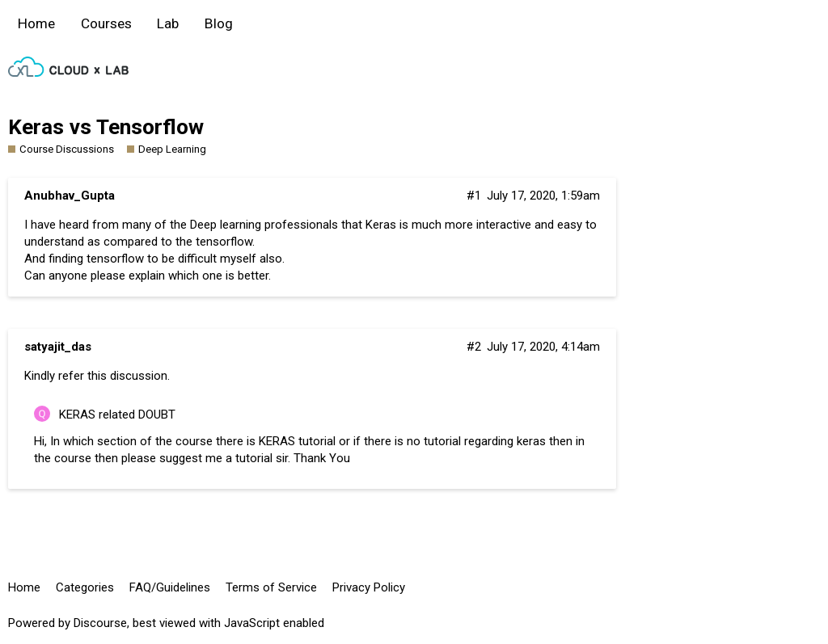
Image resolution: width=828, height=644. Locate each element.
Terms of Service (271, 587)
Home (36, 23)
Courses (106, 23)
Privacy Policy (369, 587)
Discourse (100, 623)
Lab (168, 23)
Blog (219, 23)
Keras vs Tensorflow (106, 127)
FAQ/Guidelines (170, 587)
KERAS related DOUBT (117, 415)
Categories (85, 587)
